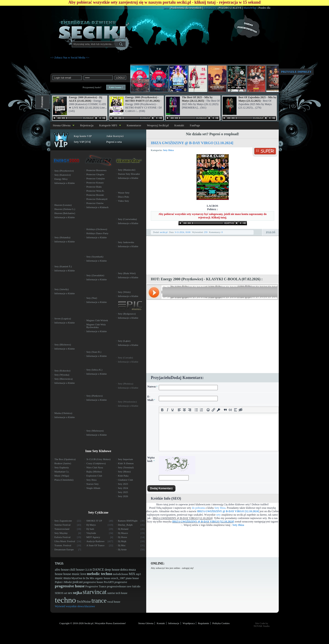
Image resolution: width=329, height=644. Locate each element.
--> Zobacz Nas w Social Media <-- (70, 58)
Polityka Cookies (221, 623)
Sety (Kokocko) (62, 371)
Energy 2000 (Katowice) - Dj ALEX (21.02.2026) (85, 99)
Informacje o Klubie (65, 183)
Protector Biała (94, 187)
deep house (112, 570)
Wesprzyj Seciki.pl (158, 125)
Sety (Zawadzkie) (95, 275)
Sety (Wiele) (124, 292)
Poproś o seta (114, 142)
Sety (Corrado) (125, 358)
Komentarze (134, 125)
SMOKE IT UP (100, 521)
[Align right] (190, 410)
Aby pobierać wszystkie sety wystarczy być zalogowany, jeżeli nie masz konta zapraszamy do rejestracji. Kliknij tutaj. (212, 216)
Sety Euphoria (62, 467)
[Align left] (179, 410)
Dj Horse (131, 537)
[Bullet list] (196, 410)
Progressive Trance (96, 586)
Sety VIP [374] (82, 142)
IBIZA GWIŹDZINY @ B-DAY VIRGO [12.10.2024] (192, 143)
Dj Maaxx (131, 533)
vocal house (114, 602)
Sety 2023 (123, 484)
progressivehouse (116, 586)
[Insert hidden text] (241, 410)
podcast (78, 582)
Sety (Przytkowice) (64, 171)
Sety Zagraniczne (68, 521)
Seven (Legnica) (63, 318)
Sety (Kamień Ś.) (63, 266)
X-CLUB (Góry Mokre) (98, 459)
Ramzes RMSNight (131, 521)
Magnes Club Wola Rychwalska (96, 326)
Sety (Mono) (124, 472)
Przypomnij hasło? (92, 87)
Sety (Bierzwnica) (64, 379)
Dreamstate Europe (68, 549)
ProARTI (109, 582)
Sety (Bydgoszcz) (127, 314)
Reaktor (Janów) (63, 463)
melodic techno (99, 574)
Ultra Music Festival (68, 541)
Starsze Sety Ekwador (129, 174)
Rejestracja (87, 125)
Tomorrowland (68, 529)
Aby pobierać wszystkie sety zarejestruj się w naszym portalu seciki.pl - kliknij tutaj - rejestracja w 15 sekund (164, 2)
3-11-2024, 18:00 (183, 232)
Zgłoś (271, 232)
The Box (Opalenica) (65, 459)
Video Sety (123, 201)
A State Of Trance (100, 545)
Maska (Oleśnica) (63, 413)
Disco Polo (123, 197)
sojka (77, 593)
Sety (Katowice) (63, 175)
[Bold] (162, 410)
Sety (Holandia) (62, 237)
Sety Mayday (68, 533)
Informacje (174, 623)
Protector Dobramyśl (97, 199)
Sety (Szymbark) (95, 257)
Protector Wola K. (95, 191)
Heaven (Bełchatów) (65, 213)
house (59, 574)
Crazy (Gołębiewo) (96, 463)
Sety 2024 (123, 488)
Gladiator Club (125, 480)
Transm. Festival (68, 545)
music (59, 578)
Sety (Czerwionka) (127, 219)
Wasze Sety (124, 193)
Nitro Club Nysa (95, 467)
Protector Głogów (95, 174)
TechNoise (84, 602)
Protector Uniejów (96, 178)
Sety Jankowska (126, 242)
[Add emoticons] (208, 410)
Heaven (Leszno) (63, 205)
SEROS (59, 593)
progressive (121, 582)
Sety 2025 (123, 492)
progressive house (70, 586)
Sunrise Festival (68, 525)
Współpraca (189, 623)
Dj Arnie (131, 549)
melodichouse (121, 574)
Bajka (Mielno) (94, 472)
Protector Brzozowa (96, 170)
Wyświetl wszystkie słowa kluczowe (75, 606)
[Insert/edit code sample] (230, 410)
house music (72, 574)
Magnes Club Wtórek (97, 320)
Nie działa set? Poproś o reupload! (213, 134)
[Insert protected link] (219, 410)
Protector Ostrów (95, 203)
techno (65, 600)
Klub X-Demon (126, 463)
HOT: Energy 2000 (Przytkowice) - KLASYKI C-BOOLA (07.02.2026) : (207, 279)
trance (99, 601)
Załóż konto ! (116, 87)
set (65, 593)
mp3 (138, 574)
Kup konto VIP (83, 136)
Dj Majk (131, 541)
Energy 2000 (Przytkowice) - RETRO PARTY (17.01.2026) (143, 99)
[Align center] (184, 410)
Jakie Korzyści (115, 136)
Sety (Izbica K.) (94, 370)
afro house (62, 570)
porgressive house (93, 582)
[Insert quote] (225, 410)
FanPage (195, 125)
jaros (175, 8)
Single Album (93, 488)
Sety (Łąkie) (124, 341)
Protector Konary (95, 183)
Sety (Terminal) (126, 467)
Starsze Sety (93, 484)
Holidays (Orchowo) (97, 229)
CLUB (88, 570)
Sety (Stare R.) (94, 352)
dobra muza (128, 570)
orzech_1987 (118, 578)
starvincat (94, 592)
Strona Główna (61, 125)
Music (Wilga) (62, 476)
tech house (121, 593)
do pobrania (198, 508)
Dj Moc (131, 545)
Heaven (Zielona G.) (65, 209)
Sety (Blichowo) (63, 345)
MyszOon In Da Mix (83, 578)
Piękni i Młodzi (63, 582)
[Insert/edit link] (213, 410)
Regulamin (204, 623)
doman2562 (219, 8)
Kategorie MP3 (108, 125)
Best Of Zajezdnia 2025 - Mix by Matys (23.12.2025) (257, 99)
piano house (132, 578)
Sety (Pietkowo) (94, 396)
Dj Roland (131, 529)
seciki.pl (164, 232)
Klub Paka (123, 476)
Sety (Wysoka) (62, 375)
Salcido (136, 586)
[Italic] (167, 410)
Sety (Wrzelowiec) (127, 402)
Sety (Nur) (92, 298)
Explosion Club (94, 476)
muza (67, 578)
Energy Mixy (61, 179)
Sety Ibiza (168, 150)
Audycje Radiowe (100, 541)
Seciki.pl (89, 623)
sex (70, 593)
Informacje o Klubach (97, 207)
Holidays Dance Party (97, 233)
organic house (102, 578)
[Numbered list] (201, 410)
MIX (132, 574)
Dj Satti (100, 529)
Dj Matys (100, 525)
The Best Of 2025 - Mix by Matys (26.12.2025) (197, 99)
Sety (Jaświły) (62, 289)
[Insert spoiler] (235, 410)
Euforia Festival (68, 537)
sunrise (111, 593)
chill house (77, 570)
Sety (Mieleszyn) (95, 431)
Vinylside (100, 533)
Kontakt (179, 125)
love (83, 574)
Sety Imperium (125, 459)
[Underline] (173, 410)
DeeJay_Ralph (131, 525)
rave (129, 586)
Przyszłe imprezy (296, 72)
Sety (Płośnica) (126, 384)
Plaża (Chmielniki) (64, 480)
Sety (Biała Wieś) (127, 273)
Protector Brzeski (95, 195)
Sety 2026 (123, 496)
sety (219, 515)
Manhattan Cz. (62, 472)
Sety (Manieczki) (127, 170)
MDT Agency (100, 537)
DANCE (98, 570)
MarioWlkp (259, 8)
